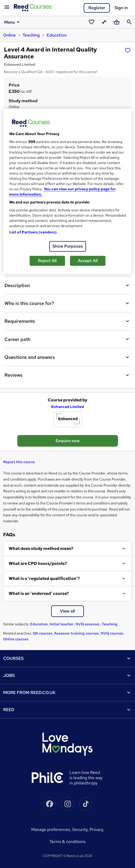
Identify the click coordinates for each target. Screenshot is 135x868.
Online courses (16, 639)
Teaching (31, 35)
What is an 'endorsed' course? (39, 593)
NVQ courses (112, 633)
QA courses (43, 633)
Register (97, 8)
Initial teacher (62, 624)
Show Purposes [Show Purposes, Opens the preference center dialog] (68, 246)
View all (67, 611)
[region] (67, 192)
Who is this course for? (67, 303)
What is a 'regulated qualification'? (44, 578)
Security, (81, 829)
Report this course (19, 462)
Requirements (67, 321)
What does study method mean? (41, 548)
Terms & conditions (67, 842)
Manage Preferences (51, 829)
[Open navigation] (7, 7)
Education (57, 35)
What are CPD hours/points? (38, 563)
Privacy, (97, 829)
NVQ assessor (88, 624)
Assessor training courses (77, 633)
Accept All (88, 261)
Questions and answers (67, 357)
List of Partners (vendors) (33, 232)
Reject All (47, 261)
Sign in (121, 8)
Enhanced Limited (67, 407)
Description (67, 285)
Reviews (67, 375)
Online (9, 35)
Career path (67, 339)
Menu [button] (13, 22)
